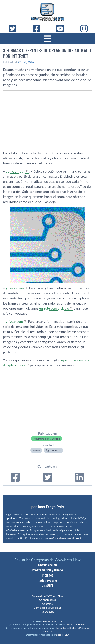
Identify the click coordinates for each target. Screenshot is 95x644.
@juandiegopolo (61, 538)
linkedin (78, 538)
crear (37, 450)
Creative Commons (75, 625)
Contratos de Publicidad (47, 608)
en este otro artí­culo (54, 308)
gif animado (54, 450)
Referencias (47, 612)
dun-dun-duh (16, 171)
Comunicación (47, 565)
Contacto (47, 604)
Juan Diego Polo (51, 507)
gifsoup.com (15, 288)
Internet (47, 575)
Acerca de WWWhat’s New (47, 596)
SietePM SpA (62, 635)
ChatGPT (47, 585)
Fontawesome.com (53, 621)
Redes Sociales (47, 580)
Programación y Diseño (47, 439)
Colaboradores (47, 600)
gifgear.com (14, 321)
